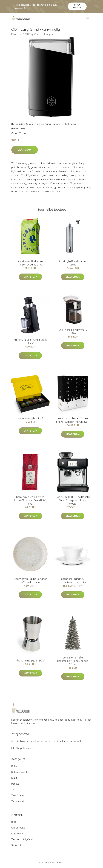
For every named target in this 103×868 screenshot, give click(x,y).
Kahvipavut (71, 124)
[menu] (88, 18)
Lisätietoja (25, 150)
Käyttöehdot (18, 833)
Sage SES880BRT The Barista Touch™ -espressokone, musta (73, 500)
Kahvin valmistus (35, 124)
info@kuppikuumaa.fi (23, 748)
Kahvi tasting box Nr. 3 (30, 418)
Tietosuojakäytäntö (22, 839)
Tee (13, 790)
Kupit (14, 778)
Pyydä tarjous (77, 6)
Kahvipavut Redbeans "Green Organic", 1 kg (30, 263)
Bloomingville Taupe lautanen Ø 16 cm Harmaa (30, 580)
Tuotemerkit (18, 801)
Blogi (14, 822)
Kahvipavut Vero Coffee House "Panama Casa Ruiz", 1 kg (30, 500)
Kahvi (48, 124)
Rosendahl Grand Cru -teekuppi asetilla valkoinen (73, 580)
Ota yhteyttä (18, 828)
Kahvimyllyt (58, 124)
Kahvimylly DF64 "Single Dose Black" (30, 341)
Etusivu (15, 34)
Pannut (15, 784)
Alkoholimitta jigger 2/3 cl (30, 661)
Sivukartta (17, 845)
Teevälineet (18, 795)
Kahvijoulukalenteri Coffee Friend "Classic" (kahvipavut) (73, 420)
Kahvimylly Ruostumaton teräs (73, 263)
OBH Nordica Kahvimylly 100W (73, 331)
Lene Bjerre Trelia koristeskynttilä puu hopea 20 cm (73, 661)
